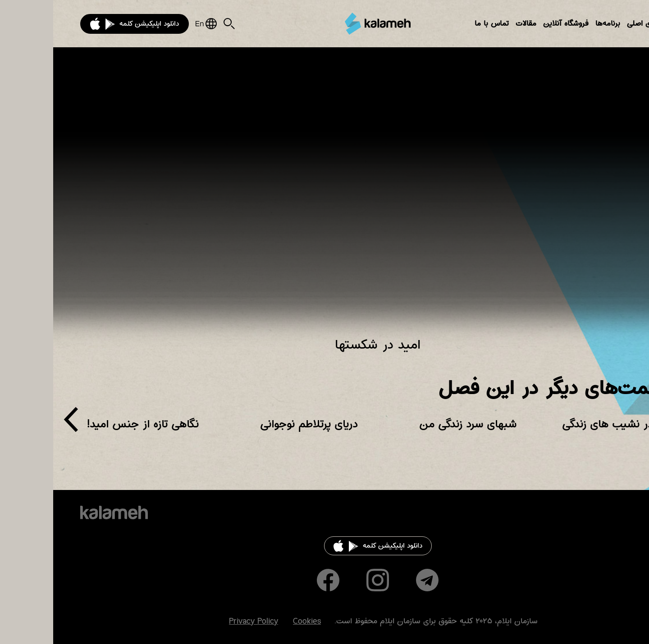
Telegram (374, 580)
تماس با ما (439, 24)
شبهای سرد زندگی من (415, 424)
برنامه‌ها (555, 24)
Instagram (324, 580)
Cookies (254, 621)
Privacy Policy (200, 621)
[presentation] (18, 423)
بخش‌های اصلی (598, 24)
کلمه (324, 24)
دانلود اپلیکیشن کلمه (96, 24)
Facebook (275, 580)
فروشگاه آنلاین (513, 24)
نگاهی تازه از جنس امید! (89, 424)
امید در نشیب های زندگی (565, 424)
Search (176, 24)
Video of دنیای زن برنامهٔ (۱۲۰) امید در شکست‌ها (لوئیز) (324, 198)
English (153, 24)
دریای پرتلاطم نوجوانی (256, 424)
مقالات (473, 24)
